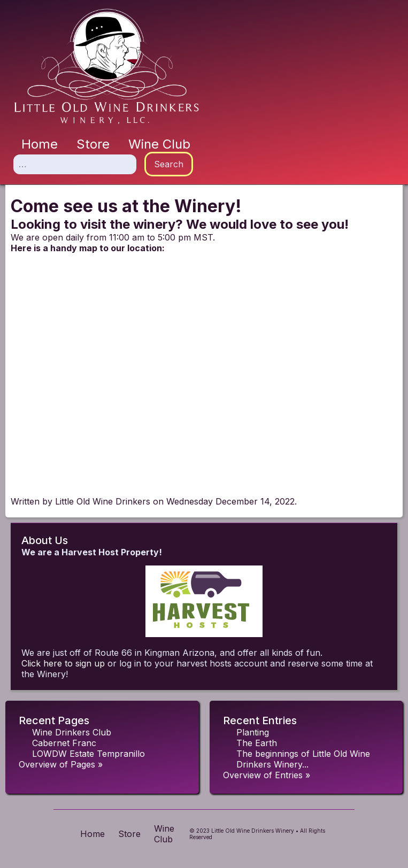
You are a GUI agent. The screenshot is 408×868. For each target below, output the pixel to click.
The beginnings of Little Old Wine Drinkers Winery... (303, 759)
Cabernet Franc (64, 743)
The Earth (257, 743)
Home (40, 144)
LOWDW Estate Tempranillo (88, 754)
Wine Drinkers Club (72, 732)
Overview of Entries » (267, 775)
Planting (253, 732)
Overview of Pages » (61, 764)
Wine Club (159, 144)
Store (93, 144)
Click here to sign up (63, 663)
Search (169, 164)
